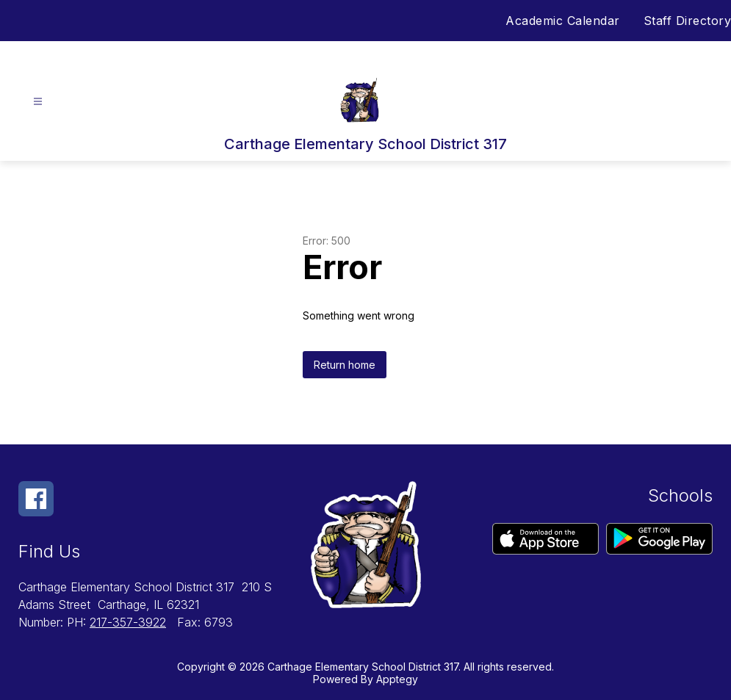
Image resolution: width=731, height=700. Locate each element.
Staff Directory (688, 21)
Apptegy (397, 679)
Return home (345, 365)
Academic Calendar (563, 21)
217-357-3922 (128, 622)
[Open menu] (38, 102)
